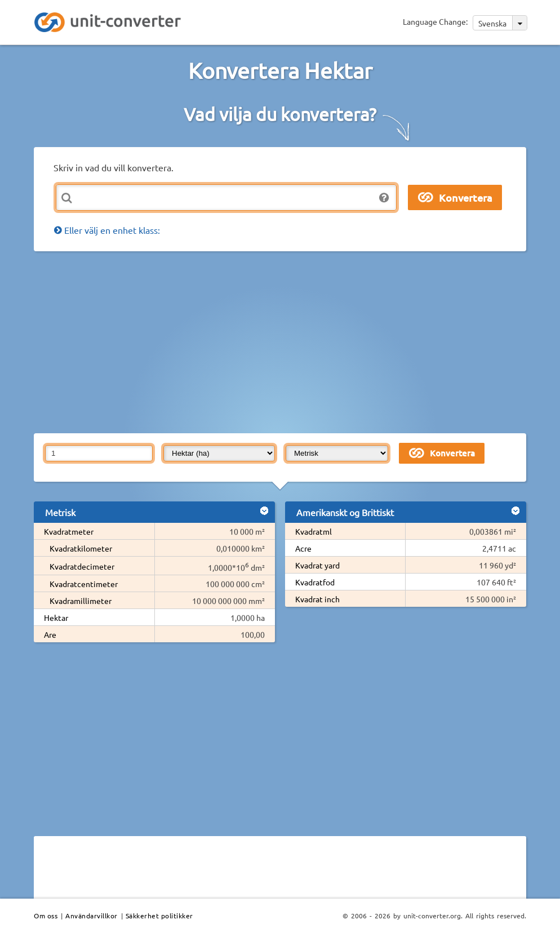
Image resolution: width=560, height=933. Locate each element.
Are (50, 634)
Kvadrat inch (317, 599)
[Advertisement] (297, 341)
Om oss (46, 916)
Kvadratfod (315, 582)
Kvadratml (314, 531)
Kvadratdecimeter (82, 566)
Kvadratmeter (69, 531)
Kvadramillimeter (81, 601)
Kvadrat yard (317, 565)
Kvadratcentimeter (84, 584)
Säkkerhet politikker (159, 916)
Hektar (56, 617)
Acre (303, 548)
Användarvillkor (92, 916)
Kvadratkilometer (81, 548)
